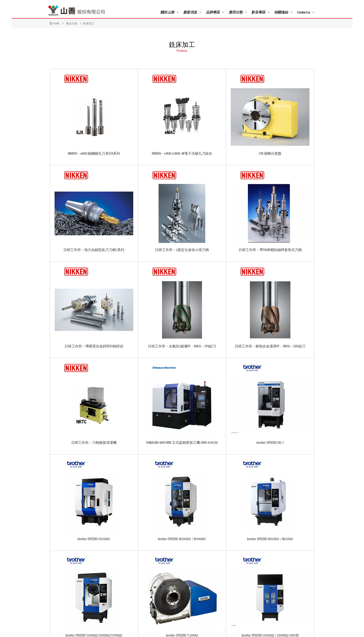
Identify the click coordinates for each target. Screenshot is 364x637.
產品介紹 (71, 23)
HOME (56, 23)
